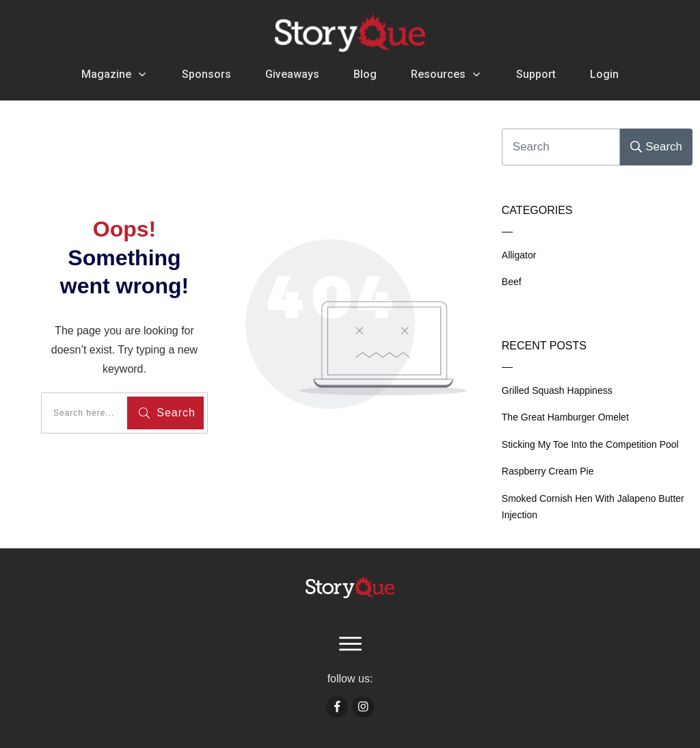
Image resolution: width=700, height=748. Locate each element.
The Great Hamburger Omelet (565, 417)
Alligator (519, 255)
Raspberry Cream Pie (548, 471)
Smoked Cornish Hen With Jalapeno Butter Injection (593, 507)
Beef (512, 282)
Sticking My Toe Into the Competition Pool (590, 444)
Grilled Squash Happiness (557, 390)
